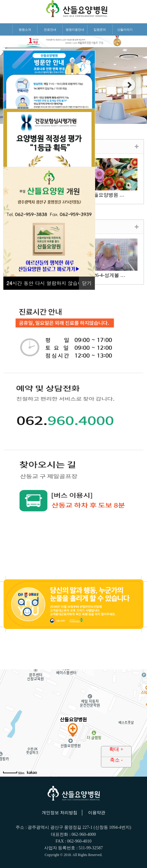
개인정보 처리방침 (60, 813)
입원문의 (100, 30)
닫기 (87, 283)
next (129, 85)
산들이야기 (125, 30)
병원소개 (25, 30)
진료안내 (50, 30)
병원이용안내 (75, 30)
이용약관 (97, 813)
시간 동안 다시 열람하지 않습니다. (48, 283)
